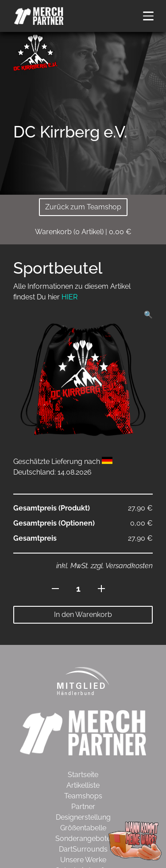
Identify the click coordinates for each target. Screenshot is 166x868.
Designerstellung (83, 817)
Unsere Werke (83, 860)
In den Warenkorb (83, 615)
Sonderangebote (83, 839)
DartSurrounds (83, 849)
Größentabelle (83, 828)
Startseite (83, 775)
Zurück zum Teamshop (83, 207)
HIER (69, 297)
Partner (83, 807)
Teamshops (83, 796)
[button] (148, 16)
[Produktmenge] (79, 589)
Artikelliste (83, 785)
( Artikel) (83, 232)
